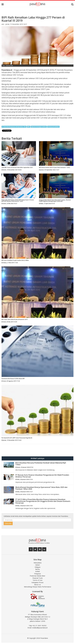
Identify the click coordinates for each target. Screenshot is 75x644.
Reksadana (38, 563)
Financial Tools (38, 578)
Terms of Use (37, 580)
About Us (37, 585)
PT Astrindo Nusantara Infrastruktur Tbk (14, 127)
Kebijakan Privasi (37, 582)
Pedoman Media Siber (38, 576)
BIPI (29, 127)
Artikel (38, 571)
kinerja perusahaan (53, 127)
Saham (38, 565)
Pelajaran (37, 574)
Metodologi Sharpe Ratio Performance (38, 587)
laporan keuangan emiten (39, 127)
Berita (37, 569)
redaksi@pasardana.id (40, 628)
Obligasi (38, 567)
